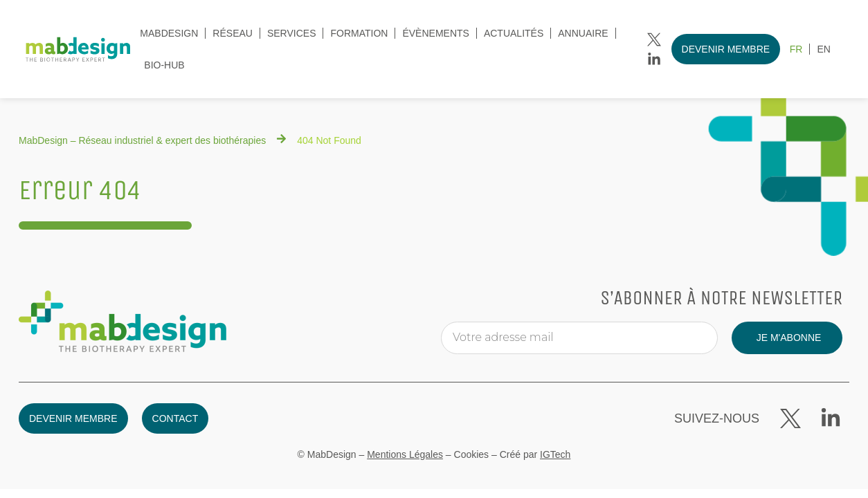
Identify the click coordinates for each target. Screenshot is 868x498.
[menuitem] (796, 49)
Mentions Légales (405, 454)
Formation (359, 33)
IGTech (555, 454)
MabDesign (169, 33)
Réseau (233, 33)
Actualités (514, 33)
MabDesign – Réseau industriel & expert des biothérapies (142, 140)
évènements (435, 33)
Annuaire (583, 33)
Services (292, 33)
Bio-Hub (164, 65)
